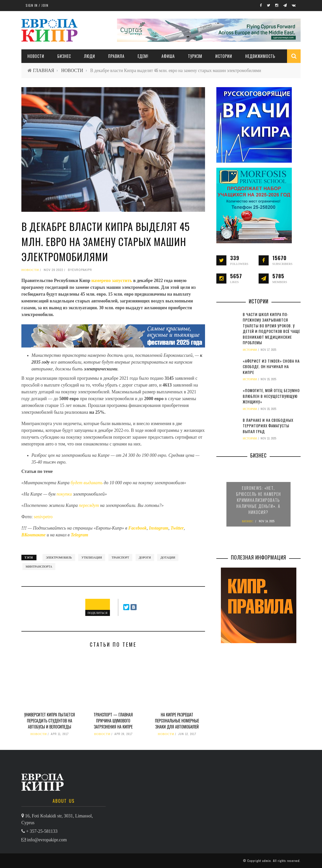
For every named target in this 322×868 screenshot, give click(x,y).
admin (267, 861)
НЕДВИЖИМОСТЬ (260, 56)
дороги (145, 558)
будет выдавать (87, 483)
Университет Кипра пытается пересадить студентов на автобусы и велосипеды (50, 721)
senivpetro (43, 517)
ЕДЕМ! (143, 56)
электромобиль (59, 558)
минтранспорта (39, 567)
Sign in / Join (37, 5)
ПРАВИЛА (116, 56)
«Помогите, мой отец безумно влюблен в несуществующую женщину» (271, 396)
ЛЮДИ (90, 56)
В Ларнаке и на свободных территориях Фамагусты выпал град (268, 426)
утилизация (92, 558)
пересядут (89, 505)
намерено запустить (111, 281)
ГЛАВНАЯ (44, 70)
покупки (65, 494)
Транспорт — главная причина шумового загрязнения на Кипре (113, 721)
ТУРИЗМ (195, 56)
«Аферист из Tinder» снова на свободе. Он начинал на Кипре (271, 367)
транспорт (120, 558)
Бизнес (64, 56)
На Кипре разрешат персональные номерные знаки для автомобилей (177, 721)
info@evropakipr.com (47, 840)
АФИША (168, 56)
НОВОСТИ (36, 56)
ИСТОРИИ (224, 56)
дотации (168, 558)
